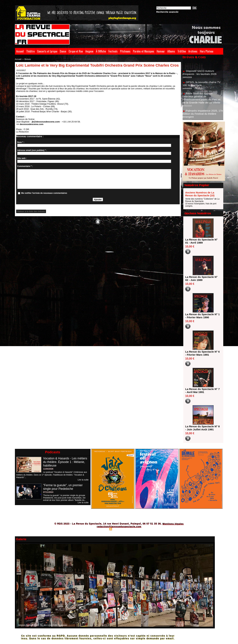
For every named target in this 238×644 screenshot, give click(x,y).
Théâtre (30, 51)
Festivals (113, 51)
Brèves (27, 59)
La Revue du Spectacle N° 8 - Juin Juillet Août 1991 (202, 428)
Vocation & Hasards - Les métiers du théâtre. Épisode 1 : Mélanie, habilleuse (66, 462)
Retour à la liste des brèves (30, 211)
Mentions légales (173, 524)
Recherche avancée (167, 12)
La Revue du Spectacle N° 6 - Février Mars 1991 (202, 353)
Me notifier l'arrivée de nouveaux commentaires (44, 193)
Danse (63, 51)
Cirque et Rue (76, 51)
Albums (171, 51)
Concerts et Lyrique (47, 51)
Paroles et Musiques (144, 51)
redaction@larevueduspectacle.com (119, 526)
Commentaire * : (25, 166)
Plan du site (102, 529)
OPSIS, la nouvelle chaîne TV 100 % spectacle (202, 85)
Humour (161, 51)
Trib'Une (182, 51)
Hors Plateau (207, 51)
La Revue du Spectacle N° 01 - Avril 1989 (202, 241)
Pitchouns (125, 51)
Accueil (20, 51)
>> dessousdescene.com (28, 124)
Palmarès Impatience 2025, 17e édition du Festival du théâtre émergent (203, 115)
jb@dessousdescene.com (44, 121)
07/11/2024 (48, 492)
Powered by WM (134, 529)
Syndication (119, 529)
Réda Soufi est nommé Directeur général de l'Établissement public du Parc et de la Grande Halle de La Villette (202, 99)
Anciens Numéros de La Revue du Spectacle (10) (200, 194)
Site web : (22, 158)
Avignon (89, 51)
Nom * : (21, 142)
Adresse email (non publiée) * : (32, 150)
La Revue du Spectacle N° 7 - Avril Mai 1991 (202, 391)
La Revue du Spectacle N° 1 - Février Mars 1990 (202, 316)
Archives (193, 51)
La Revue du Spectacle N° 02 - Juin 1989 (202, 278)
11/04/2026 (48, 469)
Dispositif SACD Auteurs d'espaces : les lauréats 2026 (200, 74)
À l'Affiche (101, 51)
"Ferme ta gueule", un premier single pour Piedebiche (64, 487)
